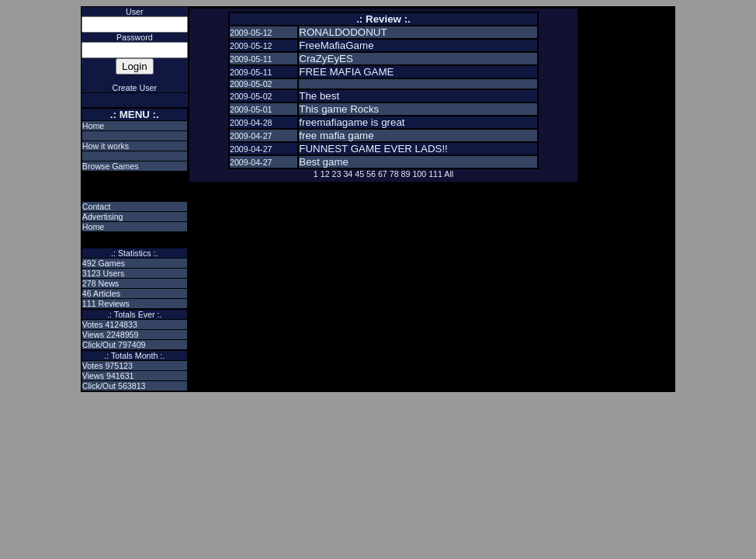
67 (383, 174)
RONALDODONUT (343, 32)
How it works (106, 146)
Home (93, 126)
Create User (135, 88)
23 (337, 174)
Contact (97, 207)
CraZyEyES (326, 59)
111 (435, 174)
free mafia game (336, 135)
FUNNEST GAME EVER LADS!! (373, 149)
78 (394, 174)
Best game (324, 162)
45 (359, 174)
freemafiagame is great (352, 122)
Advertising (103, 217)
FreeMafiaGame (336, 45)
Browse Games (111, 166)
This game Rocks (339, 109)
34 (348, 174)
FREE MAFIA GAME (346, 72)
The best (319, 96)
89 (406, 174)
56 (371, 174)
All (449, 174)
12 (325, 174)
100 (419, 174)
